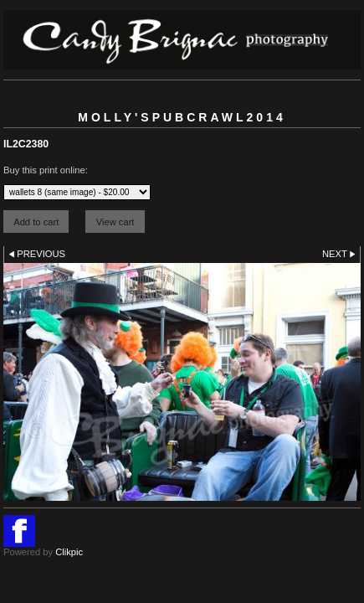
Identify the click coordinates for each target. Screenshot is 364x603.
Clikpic (69, 552)
